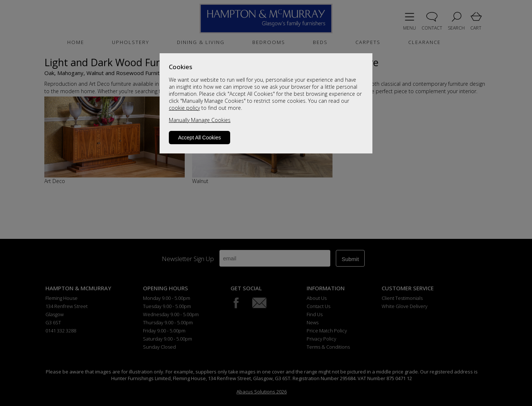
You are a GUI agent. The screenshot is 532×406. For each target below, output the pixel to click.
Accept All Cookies (199, 138)
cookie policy (184, 108)
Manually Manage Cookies (200, 120)
